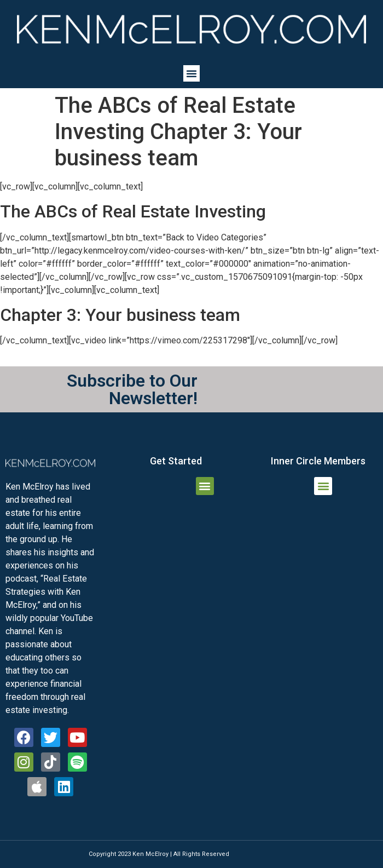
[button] (191, 73)
